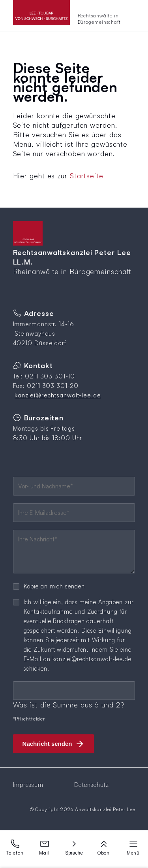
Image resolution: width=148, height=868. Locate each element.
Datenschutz (92, 785)
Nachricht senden (47, 744)
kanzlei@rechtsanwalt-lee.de (58, 395)
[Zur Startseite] (74, 16)
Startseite (87, 176)
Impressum (28, 785)
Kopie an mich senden (54, 586)
